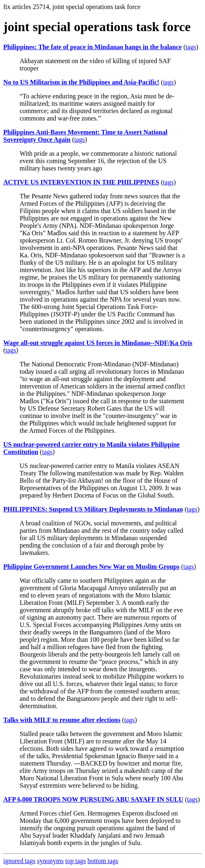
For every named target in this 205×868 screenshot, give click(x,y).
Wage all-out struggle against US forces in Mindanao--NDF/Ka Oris (98, 343)
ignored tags (19, 861)
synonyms (51, 861)
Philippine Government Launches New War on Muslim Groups (91, 567)
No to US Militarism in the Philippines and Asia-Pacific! (81, 82)
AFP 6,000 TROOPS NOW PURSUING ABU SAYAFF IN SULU (93, 799)
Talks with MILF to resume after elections (62, 720)
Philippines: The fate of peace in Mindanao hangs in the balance (92, 47)
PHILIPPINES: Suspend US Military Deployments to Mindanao (93, 509)
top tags (76, 861)
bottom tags (103, 861)
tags (191, 47)
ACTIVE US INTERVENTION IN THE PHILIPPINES (81, 182)
